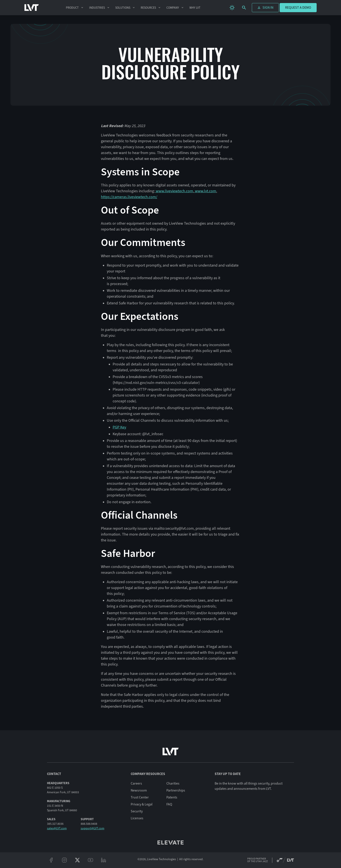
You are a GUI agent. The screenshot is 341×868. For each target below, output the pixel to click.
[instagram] (64, 860)
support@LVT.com (93, 828)
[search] (244, 8)
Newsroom (139, 790)
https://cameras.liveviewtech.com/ (129, 197)
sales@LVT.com (57, 828)
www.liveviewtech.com (174, 191)
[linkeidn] (104, 860)
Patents (172, 797)
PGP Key (119, 427)
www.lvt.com (205, 191)
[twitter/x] (77, 860)
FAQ (169, 804)
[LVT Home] (32, 8)
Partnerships (176, 790)
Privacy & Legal (142, 804)
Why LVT (195, 8)
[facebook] (51, 860)
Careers (136, 783)
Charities (173, 783)
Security (137, 811)
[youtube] (90, 860)
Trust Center (140, 797)
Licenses (137, 818)
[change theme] (232, 8)
